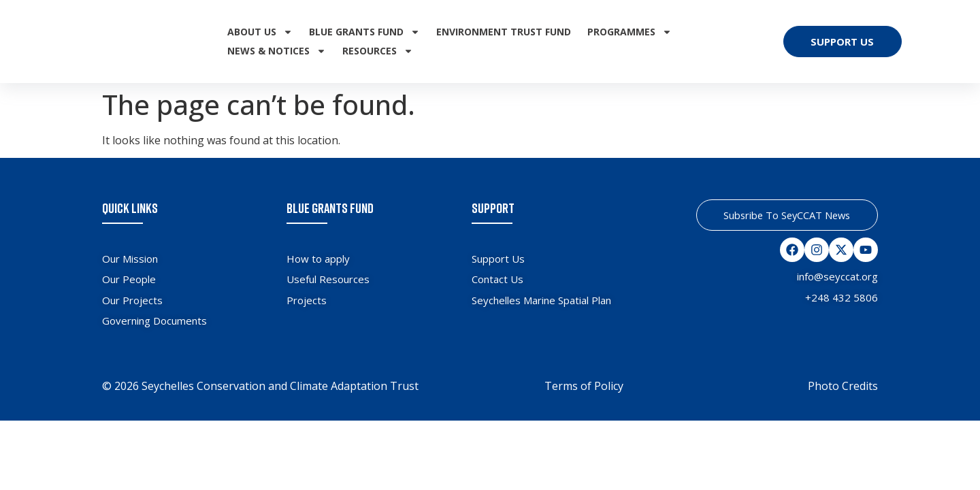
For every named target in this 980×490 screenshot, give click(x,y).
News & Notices (277, 51)
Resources (378, 51)
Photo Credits (843, 386)
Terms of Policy (584, 386)
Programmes (630, 32)
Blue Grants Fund (364, 32)
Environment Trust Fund (504, 32)
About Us (260, 32)
